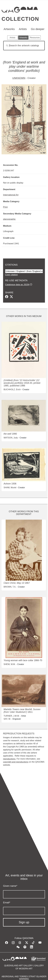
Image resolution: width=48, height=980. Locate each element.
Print (5, 207)
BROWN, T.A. (10, 587)
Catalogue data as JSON (17, 285)
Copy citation (11, 275)
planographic (9, 219)
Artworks (9, 29)
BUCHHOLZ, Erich (12, 389)
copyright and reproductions (16, 762)
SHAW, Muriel (10, 488)
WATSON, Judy (11, 438)
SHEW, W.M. (9, 664)
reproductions (9, 759)
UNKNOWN (19, 78)
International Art (11, 195)
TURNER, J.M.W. (12, 716)
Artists (23, 29)
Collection (20, 19)
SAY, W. (7, 719)
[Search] (24, 46)
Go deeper (38, 29)
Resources (35, 38)
